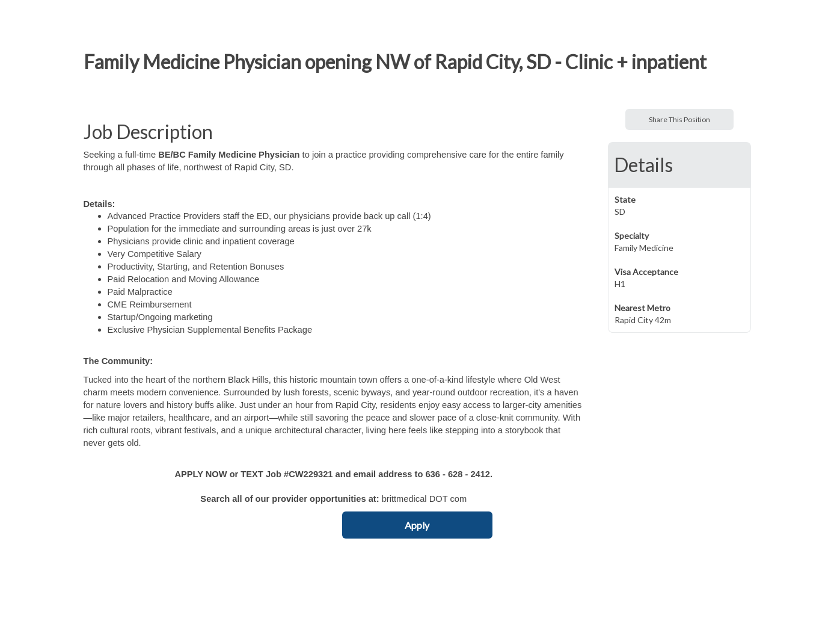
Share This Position (679, 119)
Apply (417, 525)
